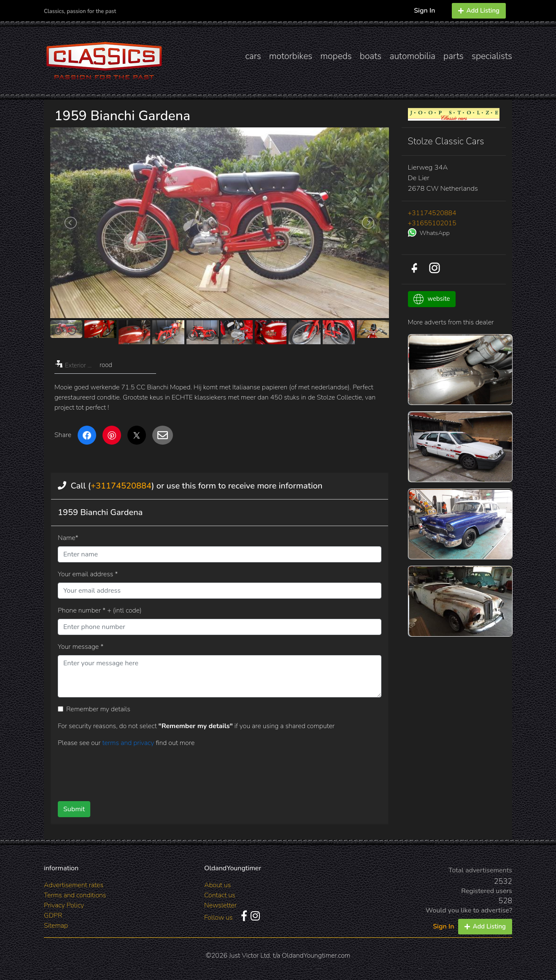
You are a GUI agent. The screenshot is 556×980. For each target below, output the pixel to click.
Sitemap (56, 926)
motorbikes (291, 56)
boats (371, 56)
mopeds (336, 56)
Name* (68, 538)
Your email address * (88, 574)
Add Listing (479, 11)
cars (253, 56)
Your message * (81, 647)
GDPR (53, 915)
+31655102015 (432, 223)
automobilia (412, 56)
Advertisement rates (74, 885)
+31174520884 (121, 486)
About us (217, 885)
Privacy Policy (64, 905)
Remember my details (98, 709)
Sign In (424, 11)
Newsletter (220, 905)
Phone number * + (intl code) (100, 610)
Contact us (220, 895)
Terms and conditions (75, 895)
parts (453, 56)
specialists (492, 56)
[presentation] (206, 771)
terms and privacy (129, 743)
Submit (74, 809)
